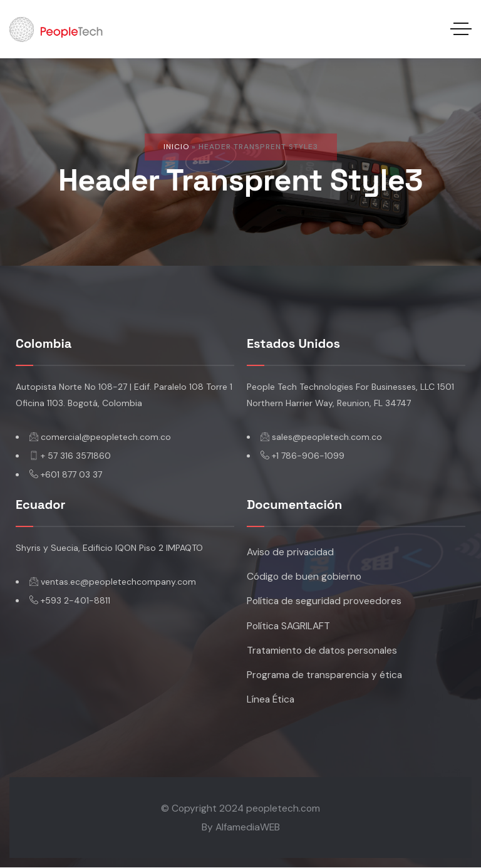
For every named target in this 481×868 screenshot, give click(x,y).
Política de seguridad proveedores (324, 601)
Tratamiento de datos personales (323, 650)
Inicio (176, 147)
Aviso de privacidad (291, 552)
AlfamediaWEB (248, 827)
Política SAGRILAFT (289, 626)
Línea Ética (271, 699)
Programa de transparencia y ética (325, 675)
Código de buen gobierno (304, 577)
